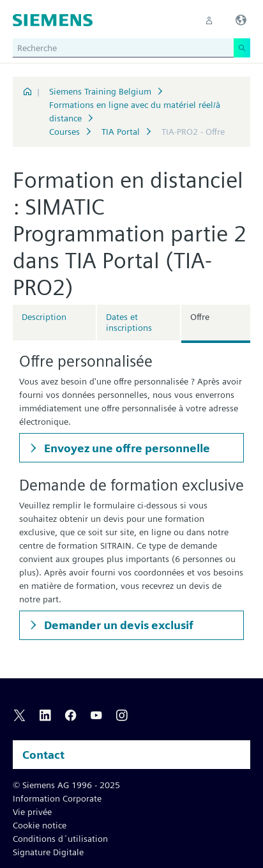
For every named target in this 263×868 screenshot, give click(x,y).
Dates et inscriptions (129, 322)
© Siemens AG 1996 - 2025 (66, 785)
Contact (43, 755)
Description (44, 317)
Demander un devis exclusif (117, 625)
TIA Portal (121, 132)
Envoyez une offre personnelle (126, 448)
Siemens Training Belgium (100, 91)
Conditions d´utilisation (60, 839)
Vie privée (32, 812)
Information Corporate (57, 798)
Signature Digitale (48, 852)
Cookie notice (40, 825)
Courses (64, 132)
